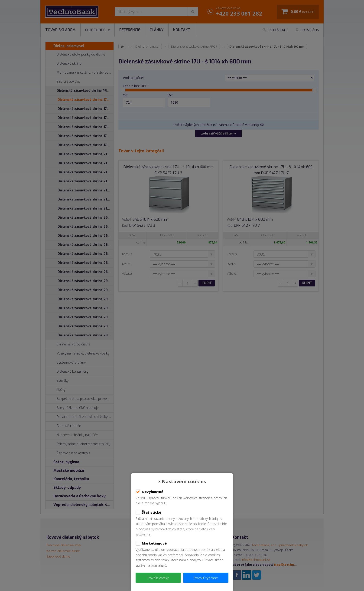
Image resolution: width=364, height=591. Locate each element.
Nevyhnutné (149, 492)
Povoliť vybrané (206, 578)
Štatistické (148, 512)
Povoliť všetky (158, 578)
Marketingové (151, 543)
